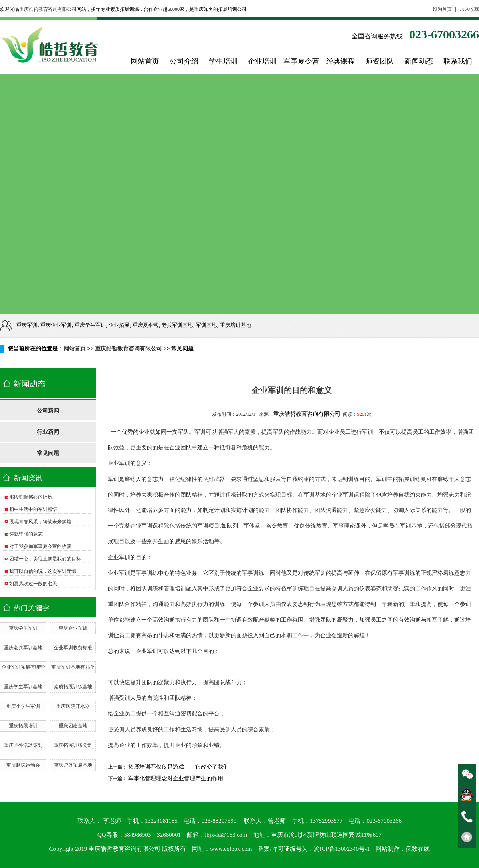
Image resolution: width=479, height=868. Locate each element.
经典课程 (340, 61)
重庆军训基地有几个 (73, 667)
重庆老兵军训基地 (23, 648)
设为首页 (442, 9)
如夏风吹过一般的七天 (33, 584)
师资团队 (380, 61)
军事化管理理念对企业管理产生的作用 (176, 778)
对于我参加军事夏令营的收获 (40, 546)
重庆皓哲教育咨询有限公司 (48, 9)
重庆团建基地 (73, 726)
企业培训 (262, 61)
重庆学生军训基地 (23, 687)
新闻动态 (419, 61)
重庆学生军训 (23, 628)
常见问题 (48, 453)
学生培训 (223, 61)
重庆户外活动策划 (23, 745)
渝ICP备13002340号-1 (342, 849)
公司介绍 (184, 61)
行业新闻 (48, 432)
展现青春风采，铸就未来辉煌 (40, 522)
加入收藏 (469, 9)
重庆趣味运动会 (23, 765)
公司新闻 (48, 411)
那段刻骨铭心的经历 (31, 497)
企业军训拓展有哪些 (23, 667)
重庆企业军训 (73, 628)
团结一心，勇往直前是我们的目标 (45, 559)
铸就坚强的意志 (26, 534)
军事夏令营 (301, 61)
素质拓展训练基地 (73, 687)
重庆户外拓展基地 (73, 765)
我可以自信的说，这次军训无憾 (43, 571)
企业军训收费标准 (73, 648)
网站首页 (145, 61)
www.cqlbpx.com (231, 849)
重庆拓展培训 (23, 726)
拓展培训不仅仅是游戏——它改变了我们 (178, 767)
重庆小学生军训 (23, 706)
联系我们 (458, 61)
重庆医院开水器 (73, 706)
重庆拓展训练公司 (73, 745)
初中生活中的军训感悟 (33, 509)
